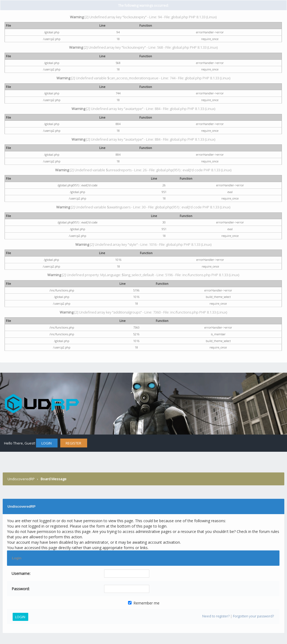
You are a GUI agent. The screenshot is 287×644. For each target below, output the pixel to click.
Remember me (144, 603)
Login (47, 443)
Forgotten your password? (253, 616)
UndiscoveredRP (21, 479)
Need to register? (216, 616)
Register (73, 443)
